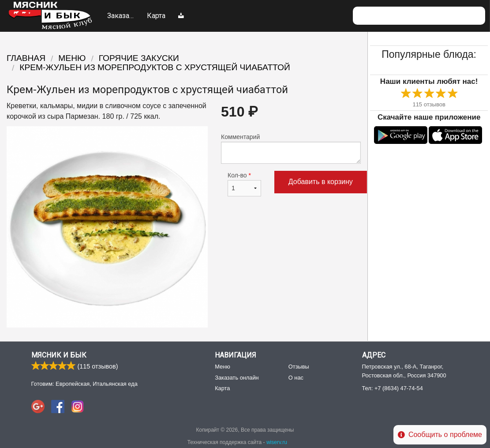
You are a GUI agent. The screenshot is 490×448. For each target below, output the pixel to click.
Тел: (393, 388)
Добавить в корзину (321, 182)
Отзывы (299, 367)
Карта (156, 16)
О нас (296, 378)
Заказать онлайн (122, 22)
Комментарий (291, 149)
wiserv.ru (277, 442)
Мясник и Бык (59, 355)
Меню (188, 22)
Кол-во (244, 184)
